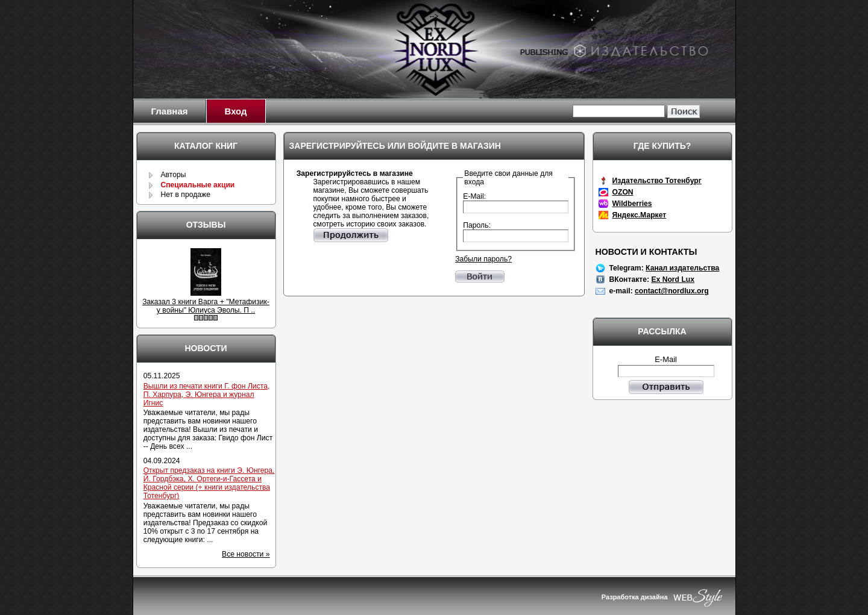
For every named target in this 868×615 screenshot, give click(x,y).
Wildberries (632, 204)
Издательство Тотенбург (657, 181)
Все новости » (246, 554)
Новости (206, 348)
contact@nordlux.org (672, 291)
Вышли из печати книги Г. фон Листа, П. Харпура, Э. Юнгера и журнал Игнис (207, 395)
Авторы (173, 175)
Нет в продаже (185, 195)
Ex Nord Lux (673, 279)
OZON (623, 192)
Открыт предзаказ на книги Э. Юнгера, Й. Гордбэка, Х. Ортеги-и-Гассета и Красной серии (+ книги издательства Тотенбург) (209, 483)
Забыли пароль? (483, 259)
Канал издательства (682, 268)
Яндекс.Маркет (640, 215)
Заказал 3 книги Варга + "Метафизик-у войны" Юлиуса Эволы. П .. (206, 306)
